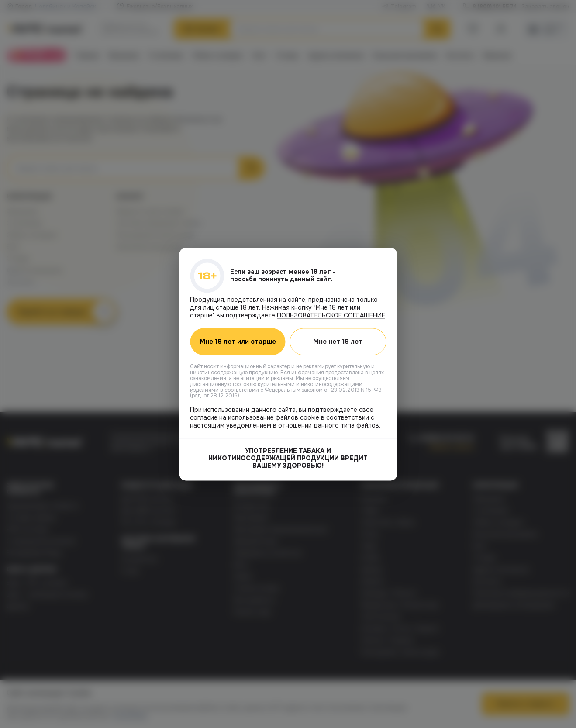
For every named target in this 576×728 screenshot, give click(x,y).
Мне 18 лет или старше (238, 342)
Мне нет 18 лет (338, 342)
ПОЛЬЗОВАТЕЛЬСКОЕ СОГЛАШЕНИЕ (331, 315)
